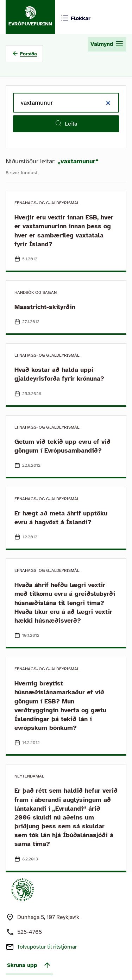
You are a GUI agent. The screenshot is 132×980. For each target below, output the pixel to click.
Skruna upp (29, 965)
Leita (66, 123)
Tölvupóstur (47, 947)
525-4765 (30, 932)
